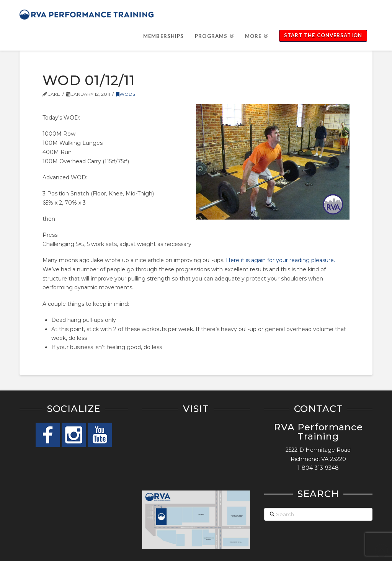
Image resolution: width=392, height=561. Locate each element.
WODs (126, 94)
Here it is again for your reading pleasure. (280, 260)
